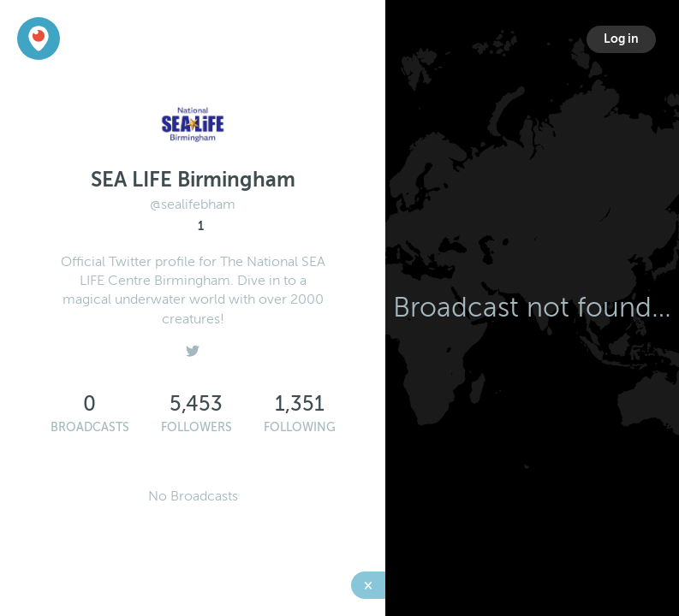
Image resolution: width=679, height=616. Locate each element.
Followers (197, 427)
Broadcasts (90, 427)
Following (300, 427)
